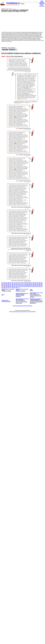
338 (8, 284)
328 (29, 284)
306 (33, 285)
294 (17, 286)
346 (33, 283)
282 (41, 286)
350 (25, 283)
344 (38, 283)
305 (35, 285)
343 (40, 283)
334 (17, 284)
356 (13, 283)
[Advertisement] (19, 22)
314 (17, 285)
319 (6, 285)
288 (29, 286)
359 (6, 283)
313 (19, 285)
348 (29, 283)
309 (27, 285)
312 (21, 285)
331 (23, 284)
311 (23, 285)
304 (38, 285)
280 (4, 288)
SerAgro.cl (17, 312)
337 (11, 284)
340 (4, 284)
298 (8, 286)
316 (13, 285)
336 (13, 284)
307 (31, 285)
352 (21, 283)
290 (25, 286)
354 (17, 283)
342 (42, 283)
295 (14, 286)
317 (11, 285)
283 (39, 286)
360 (4, 283)
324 (38, 284)
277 (11, 288)
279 (6, 288)
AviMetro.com (25, 312)
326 (33, 284)
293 (19, 286)
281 (2, 288)
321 (2, 285)
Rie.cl (29, 312)
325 (35, 284)
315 (15, 285)
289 (27, 286)
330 (25, 284)
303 (40, 285)
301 (2, 286)
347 (31, 283)
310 (25, 285)
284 (37, 286)
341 (2, 284)
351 (23, 283)
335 (15, 284)
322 (42, 284)
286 (33, 286)
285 (35, 286)
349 (27, 283)
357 (11, 283)
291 (23, 286)
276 (13, 288)
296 (12, 286)
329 (27, 284)
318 (8, 285)
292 (21, 286)
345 (35, 283)
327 (31, 284)
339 (6, 284)
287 (31, 286)
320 (4, 285)
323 (40, 284)
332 (21, 284)
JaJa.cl (21, 312)
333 (19, 284)
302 (42, 285)
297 (10, 286)
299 (6, 286)
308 (29, 285)
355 (15, 283)
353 (19, 283)
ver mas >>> (23, 296)
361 (2, 283)
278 (8, 288)
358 (8, 283)
